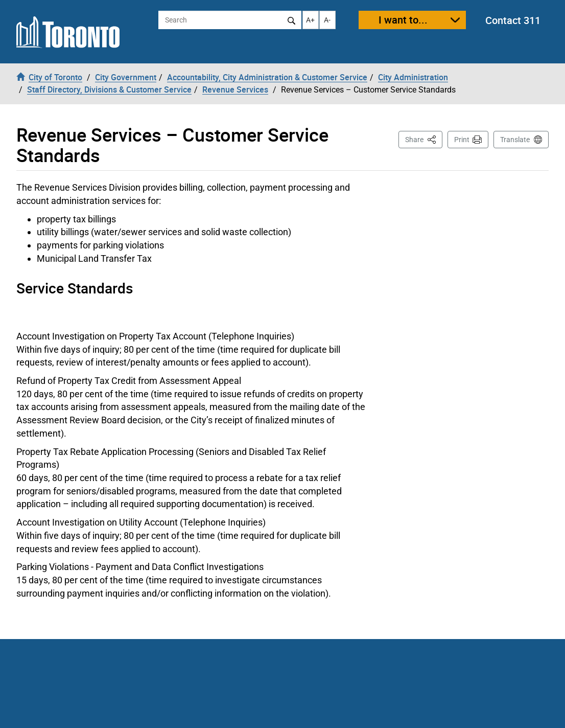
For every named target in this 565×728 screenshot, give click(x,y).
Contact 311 (513, 20)
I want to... (403, 20)
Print (462, 140)
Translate (515, 140)
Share (424, 139)
